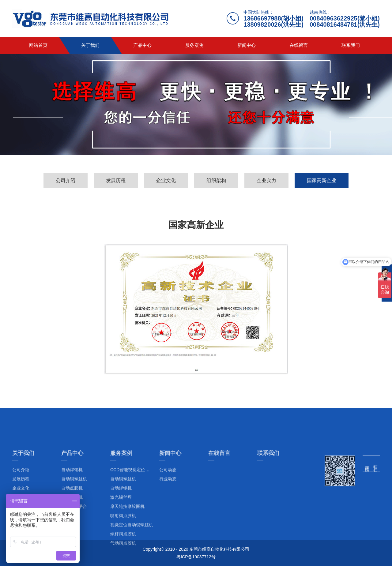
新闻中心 (247, 45)
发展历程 (116, 180)
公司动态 (168, 530)
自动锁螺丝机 (123, 539)
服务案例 (194, 45)
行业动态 (168, 539)
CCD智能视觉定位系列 (132, 530)
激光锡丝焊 (121, 558)
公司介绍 (66, 180)
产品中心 (142, 45)
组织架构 (216, 180)
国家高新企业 (322, 180)
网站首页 (38, 45)
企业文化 (166, 180)
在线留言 (299, 45)
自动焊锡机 (121, 549)
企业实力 (266, 180)
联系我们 (351, 45)
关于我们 (90, 45)
